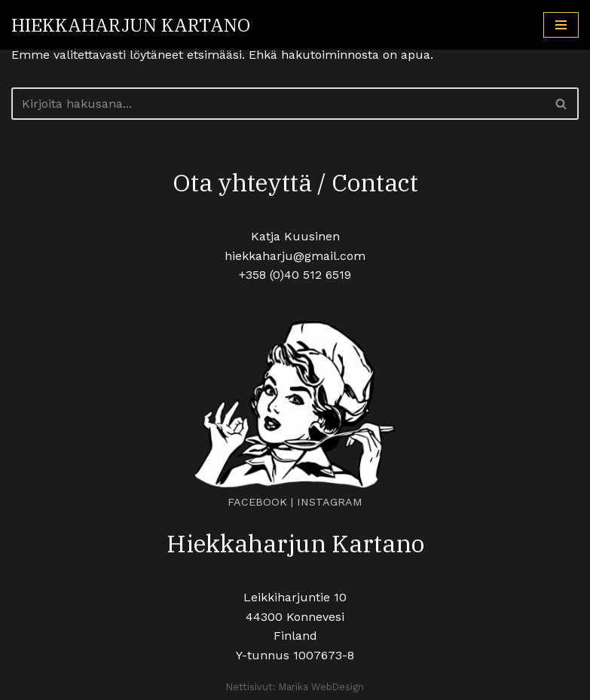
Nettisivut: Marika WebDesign (295, 687)
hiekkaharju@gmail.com (295, 256)
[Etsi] (278, 104)
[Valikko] (561, 25)
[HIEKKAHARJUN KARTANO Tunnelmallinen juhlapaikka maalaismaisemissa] (131, 25)
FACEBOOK (257, 502)
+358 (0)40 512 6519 (295, 275)
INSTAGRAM (330, 502)
